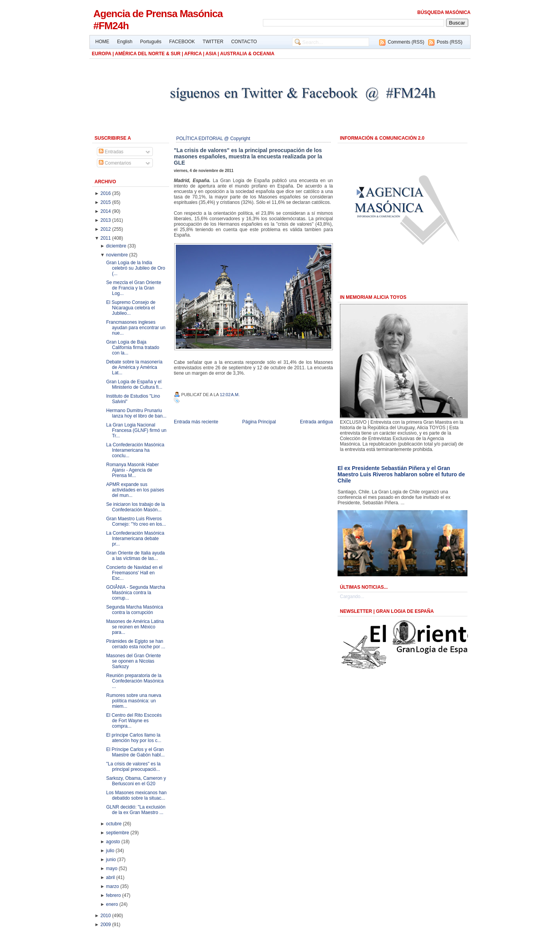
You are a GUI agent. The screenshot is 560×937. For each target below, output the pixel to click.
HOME (102, 42)
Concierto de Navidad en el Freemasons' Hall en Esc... (134, 573)
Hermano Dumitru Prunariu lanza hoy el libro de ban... (136, 413)
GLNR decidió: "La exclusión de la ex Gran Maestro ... (136, 810)
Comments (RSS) (406, 42)
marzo (113, 886)
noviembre (118, 255)
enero (113, 904)
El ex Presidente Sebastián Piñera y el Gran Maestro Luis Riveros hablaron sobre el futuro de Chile (401, 474)
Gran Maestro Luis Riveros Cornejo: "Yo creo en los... (136, 521)
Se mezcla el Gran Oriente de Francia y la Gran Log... (134, 288)
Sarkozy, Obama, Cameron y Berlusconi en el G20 (136, 781)
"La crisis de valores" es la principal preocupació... (133, 767)
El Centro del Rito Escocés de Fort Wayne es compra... (134, 721)
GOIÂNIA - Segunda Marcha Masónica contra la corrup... (136, 593)
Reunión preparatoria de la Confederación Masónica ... (135, 681)
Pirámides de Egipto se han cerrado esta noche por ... (136, 644)
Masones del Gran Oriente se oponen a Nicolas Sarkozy (134, 661)
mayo (113, 869)
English (125, 42)
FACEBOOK (182, 42)
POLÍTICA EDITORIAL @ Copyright (213, 139)
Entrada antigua (316, 422)
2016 (106, 193)
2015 (106, 202)
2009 (106, 925)
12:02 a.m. (230, 395)
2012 (106, 229)
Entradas (111, 152)
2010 (106, 916)
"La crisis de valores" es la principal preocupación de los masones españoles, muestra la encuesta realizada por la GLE (248, 156)
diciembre (117, 246)
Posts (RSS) (450, 42)
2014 (106, 211)
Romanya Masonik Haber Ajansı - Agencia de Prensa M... (132, 470)
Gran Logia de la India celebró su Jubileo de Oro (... (136, 268)
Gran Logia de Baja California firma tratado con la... (133, 347)
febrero (114, 895)
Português (151, 42)
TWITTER (213, 42)
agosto (114, 842)
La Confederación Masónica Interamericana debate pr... (135, 539)
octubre (115, 824)
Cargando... (352, 597)
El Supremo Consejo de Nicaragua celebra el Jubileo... (131, 308)
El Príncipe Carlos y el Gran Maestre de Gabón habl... (135, 752)
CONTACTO (244, 42)
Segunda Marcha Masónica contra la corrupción (135, 610)
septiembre (118, 833)
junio (112, 860)
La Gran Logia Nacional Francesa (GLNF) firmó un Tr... (136, 430)
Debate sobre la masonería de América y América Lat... (134, 367)
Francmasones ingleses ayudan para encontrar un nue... (136, 328)
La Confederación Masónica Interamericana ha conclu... (135, 450)
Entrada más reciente (196, 422)
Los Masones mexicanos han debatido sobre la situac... (136, 795)
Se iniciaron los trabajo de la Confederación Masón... (136, 507)
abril (111, 877)
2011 (106, 238)
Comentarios (115, 163)
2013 (106, 220)
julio (111, 851)
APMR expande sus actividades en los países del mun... (135, 490)
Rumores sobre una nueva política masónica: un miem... (134, 701)
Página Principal (259, 422)
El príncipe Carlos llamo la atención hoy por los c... (134, 738)
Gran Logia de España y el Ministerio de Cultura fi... (134, 384)
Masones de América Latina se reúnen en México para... (135, 627)
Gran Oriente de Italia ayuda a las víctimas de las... (136, 556)
